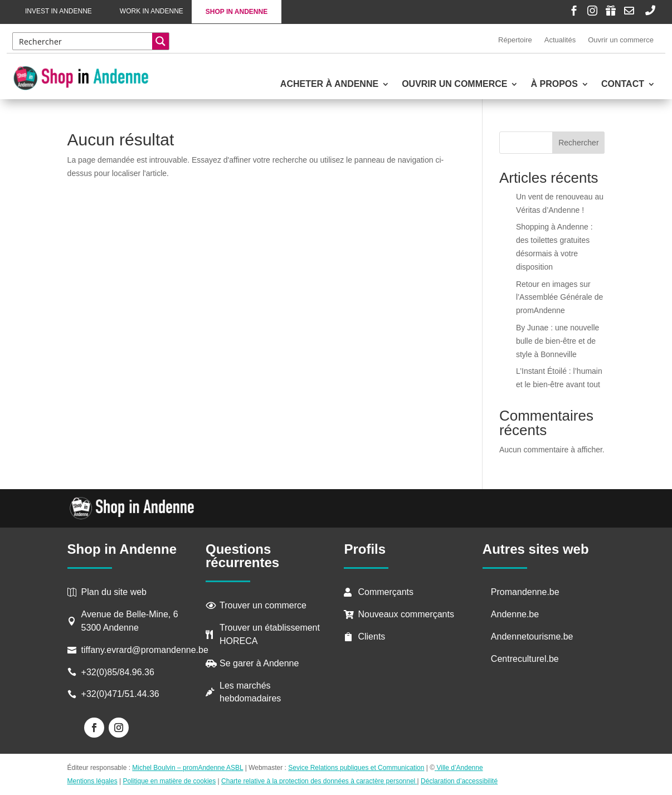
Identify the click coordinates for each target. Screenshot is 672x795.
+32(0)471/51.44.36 (122, 694)
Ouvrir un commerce (621, 40)
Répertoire (515, 40)
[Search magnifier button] (160, 41)
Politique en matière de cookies (169, 781)
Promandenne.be (525, 592)
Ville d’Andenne (459, 768)
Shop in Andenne (237, 12)
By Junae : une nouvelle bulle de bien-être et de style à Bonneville (557, 341)
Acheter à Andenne (329, 84)
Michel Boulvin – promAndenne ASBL (188, 768)
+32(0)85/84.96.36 (118, 672)
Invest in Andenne (59, 11)
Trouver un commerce (263, 605)
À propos (554, 84)
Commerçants (386, 592)
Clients (371, 637)
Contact (623, 84)
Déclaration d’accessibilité (459, 781)
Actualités (560, 40)
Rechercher (578, 143)
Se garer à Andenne (259, 663)
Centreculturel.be (525, 659)
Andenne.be (515, 614)
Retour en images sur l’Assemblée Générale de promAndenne (559, 297)
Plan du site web (114, 592)
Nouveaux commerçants (406, 614)
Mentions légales (92, 781)
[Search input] (83, 41)
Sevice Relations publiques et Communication (356, 768)
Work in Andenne (152, 11)
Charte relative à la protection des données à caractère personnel (319, 781)
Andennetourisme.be (532, 637)
